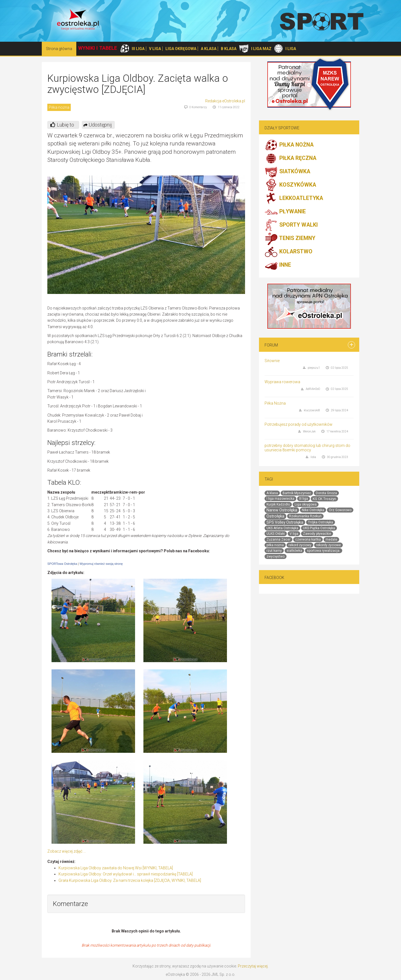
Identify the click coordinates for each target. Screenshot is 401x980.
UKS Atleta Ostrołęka (282, 528)
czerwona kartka (308, 540)
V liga (294, 534)
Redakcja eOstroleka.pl (225, 101)
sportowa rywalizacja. (324, 551)
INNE (278, 265)
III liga (304, 499)
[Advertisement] (198, 388)
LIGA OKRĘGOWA (181, 49)
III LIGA (138, 49)
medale (331, 540)
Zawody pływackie (317, 534)
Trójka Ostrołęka (321, 522)
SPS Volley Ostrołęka (285, 522)
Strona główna (59, 49)
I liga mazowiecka (280, 499)
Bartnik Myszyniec (297, 493)
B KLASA (229, 49)
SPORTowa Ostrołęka (62, 564)
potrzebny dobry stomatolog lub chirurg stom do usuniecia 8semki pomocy (307, 448)
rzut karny (274, 551)
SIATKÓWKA (287, 172)
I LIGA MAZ (261, 49)
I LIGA (291, 49)
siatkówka (294, 551)
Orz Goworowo (340, 510)
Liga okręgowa (306, 504)
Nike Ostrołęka (313, 510)
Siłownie (272, 361)
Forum (271, 345)
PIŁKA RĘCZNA (290, 159)
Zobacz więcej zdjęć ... (67, 851)
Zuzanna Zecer (278, 540)
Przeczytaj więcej (253, 966)
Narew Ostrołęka (282, 510)
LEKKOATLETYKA (294, 199)
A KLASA (209, 49)
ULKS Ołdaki (276, 534)
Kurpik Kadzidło (278, 504)
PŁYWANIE (285, 212)
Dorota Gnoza (326, 493)
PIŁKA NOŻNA (289, 145)
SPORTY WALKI (291, 225)
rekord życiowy (300, 545)
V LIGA (155, 49)
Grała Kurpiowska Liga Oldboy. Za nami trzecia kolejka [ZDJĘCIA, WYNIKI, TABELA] (130, 880)
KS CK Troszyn (324, 499)
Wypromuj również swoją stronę (101, 564)
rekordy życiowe (328, 545)
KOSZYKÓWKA (290, 185)
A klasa (272, 493)
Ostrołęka (275, 516)
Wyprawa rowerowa (282, 382)
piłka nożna (275, 545)
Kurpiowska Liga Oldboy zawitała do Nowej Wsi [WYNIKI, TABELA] (116, 868)
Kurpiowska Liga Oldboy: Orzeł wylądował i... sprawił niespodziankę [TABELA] (126, 874)
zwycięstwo (276, 556)
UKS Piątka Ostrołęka (319, 528)
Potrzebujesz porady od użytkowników (299, 424)
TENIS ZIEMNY (290, 239)
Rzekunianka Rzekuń (305, 516)
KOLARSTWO (288, 252)
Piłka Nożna (275, 403)
